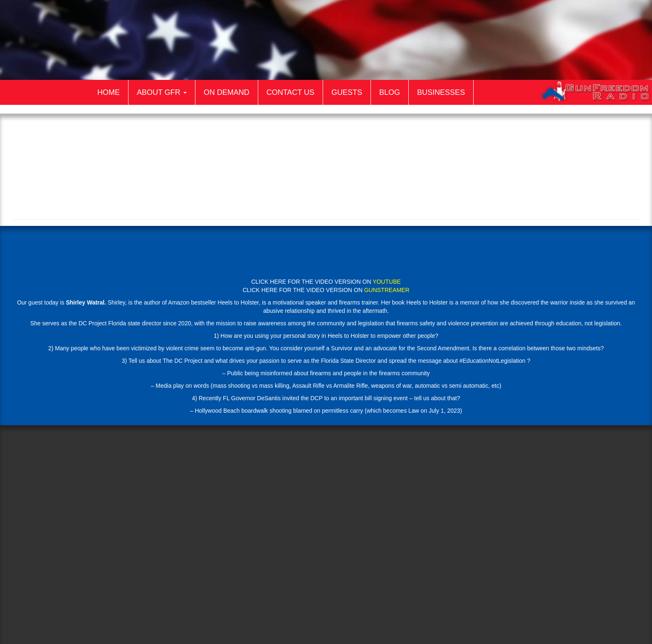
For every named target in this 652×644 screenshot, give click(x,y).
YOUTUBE (387, 282)
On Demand (227, 92)
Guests (347, 92)
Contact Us (290, 92)
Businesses (441, 92)
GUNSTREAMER (387, 290)
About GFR (162, 92)
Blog (390, 92)
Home (109, 92)
